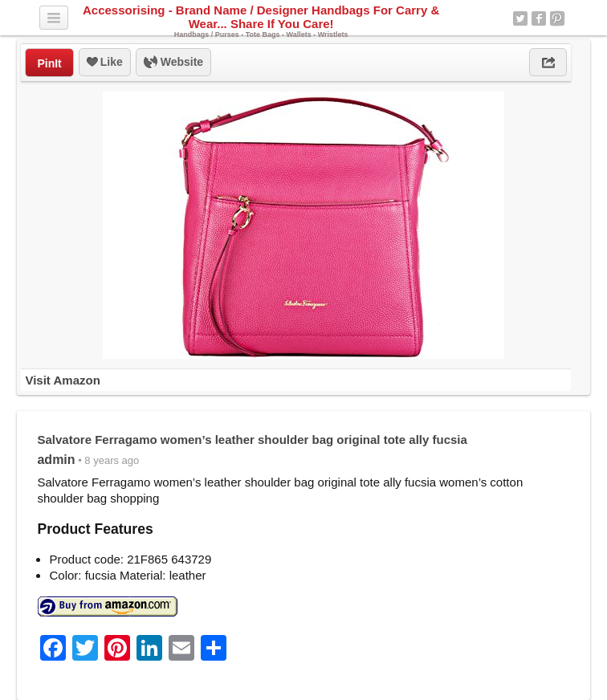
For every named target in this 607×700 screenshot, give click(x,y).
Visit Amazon (62, 380)
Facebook (539, 18)
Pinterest (557, 18)
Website (173, 63)
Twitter (520, 18)
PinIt (49, 63)
